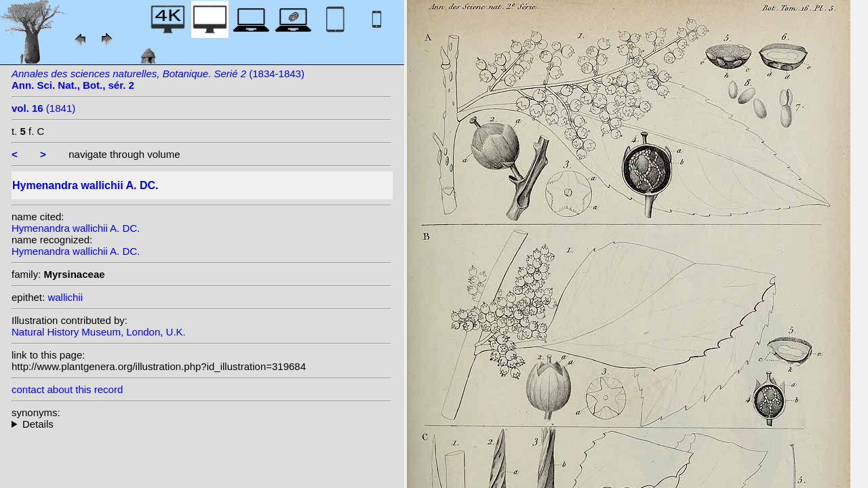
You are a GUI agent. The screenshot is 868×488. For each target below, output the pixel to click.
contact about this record (67, 389)
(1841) (43, 108)
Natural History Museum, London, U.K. (99, 332)
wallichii (65, 297)
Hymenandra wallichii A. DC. (76, 228)
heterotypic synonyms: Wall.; (201, 424)
